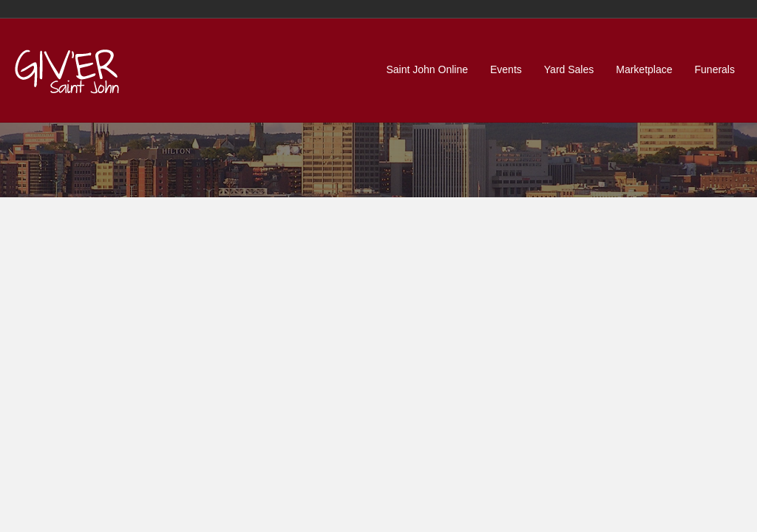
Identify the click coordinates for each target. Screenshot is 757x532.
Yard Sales (569, 69)
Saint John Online (427, 69)
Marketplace (644, 69)
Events (506, 69)
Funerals (715, 69)
